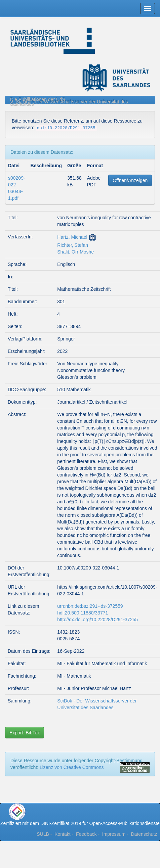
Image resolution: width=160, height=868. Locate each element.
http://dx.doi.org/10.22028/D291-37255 (97, 620)
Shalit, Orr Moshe (75, 252)
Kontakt (62, 834)
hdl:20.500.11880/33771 (83, 613)
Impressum (114, 834)
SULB (43, 834)
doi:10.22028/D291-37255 (66, 128)
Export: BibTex (25, 733)
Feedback (86, 834)
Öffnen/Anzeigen (130, 180)
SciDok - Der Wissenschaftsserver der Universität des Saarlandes (69, 103)
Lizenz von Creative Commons (72, 767)
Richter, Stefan (73, 245)
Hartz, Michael (72, 237)
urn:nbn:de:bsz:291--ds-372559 (90, 606)
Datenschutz (144, 834)
